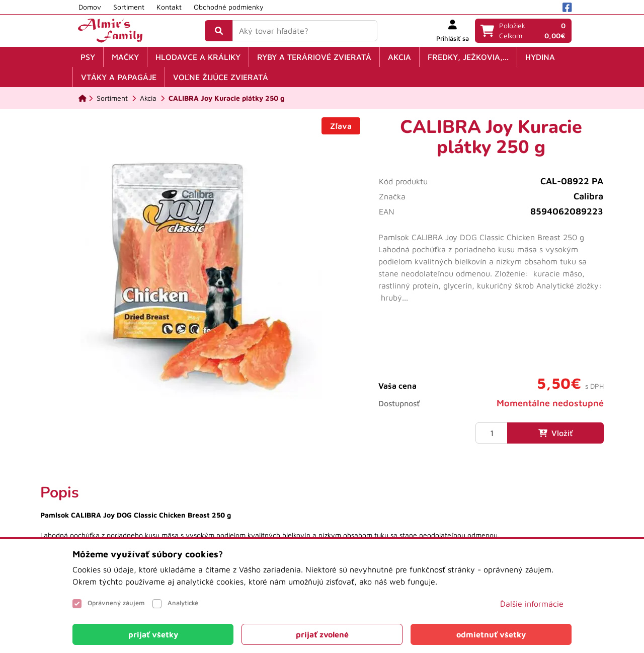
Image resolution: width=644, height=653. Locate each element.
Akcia (399, 57)
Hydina (540, 57)
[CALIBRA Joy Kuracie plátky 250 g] (226, 98)
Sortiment (129, 7)
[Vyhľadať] (219, 31)
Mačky (125, 57)
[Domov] (83, 98)
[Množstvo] (492, 433)
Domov (90, 7)
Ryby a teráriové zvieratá (314, 57)
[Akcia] (148, 98)
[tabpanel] (322, 522)
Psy (88, 57)
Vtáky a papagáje (119, 77)
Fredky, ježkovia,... (468, 57)
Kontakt (169, 7)
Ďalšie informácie (532, 604)
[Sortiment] (112, 98)
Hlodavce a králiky (198, 57)
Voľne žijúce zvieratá (221, 77)
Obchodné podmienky (229, 7)
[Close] (153, 634)
